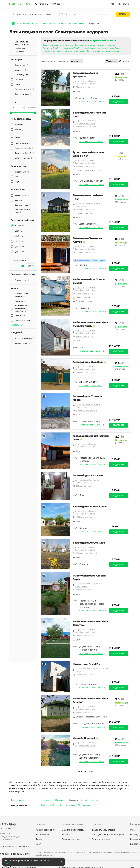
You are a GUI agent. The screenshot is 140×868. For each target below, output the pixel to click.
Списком (111, 61)
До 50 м (19, 231)
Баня (19, 177)
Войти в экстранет (101, 839)
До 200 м (19, 236)
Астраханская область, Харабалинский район (85, 82)
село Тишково (112, 51)
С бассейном (60, 800)
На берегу (95, 800)
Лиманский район (82, 51)
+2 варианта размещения (91, 141)
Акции (39, 839)
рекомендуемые (49, 61)
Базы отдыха (17, 800)
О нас (133, 830)
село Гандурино (65, 51)
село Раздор (116, 48)
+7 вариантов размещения (92, 102)
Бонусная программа (73, 824)
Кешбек (66, 835)
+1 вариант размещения (91, 351)
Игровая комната (24, 343)
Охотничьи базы (68, 805)
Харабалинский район (85, 45)
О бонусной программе (74, 830)
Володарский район (107, 45)
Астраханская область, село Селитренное (88, 205)
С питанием (47, 800)
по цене (76, 61)
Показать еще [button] (17, 325)
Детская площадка (25, 338)
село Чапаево (49, 51)
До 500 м (19, 241)
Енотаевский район (51, 48)
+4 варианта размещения (91, 464)
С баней (84, 800)
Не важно (20, 226)
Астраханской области (103, 40)
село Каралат (90, 48)
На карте (124, 61)
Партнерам (98, 824)
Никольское (98, 51)
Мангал (20, 315)
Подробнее (118, 102)
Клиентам (41, 824)
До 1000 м (20, 247)
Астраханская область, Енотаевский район (92, 670)
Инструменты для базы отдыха (108, 835)
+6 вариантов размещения (92, 184)
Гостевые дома (84, 805)
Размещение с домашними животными (22, 308)
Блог (38, 844)
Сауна (19, 182)
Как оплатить (43, 835)
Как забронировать (46, 830)
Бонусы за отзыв (71, 839)
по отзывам (64, 61)
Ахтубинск (103, 48)
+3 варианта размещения (91, 227)
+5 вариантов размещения (92, 268)
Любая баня (22, 172)
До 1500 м (20, 252)
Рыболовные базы (49, 805)
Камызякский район (52, 45)
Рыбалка (21, 301)
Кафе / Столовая (24, 320)
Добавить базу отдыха (103, 830)
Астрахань (43, 4)
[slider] (11, 113)
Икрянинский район (72, 48)
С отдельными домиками (22, 295)
